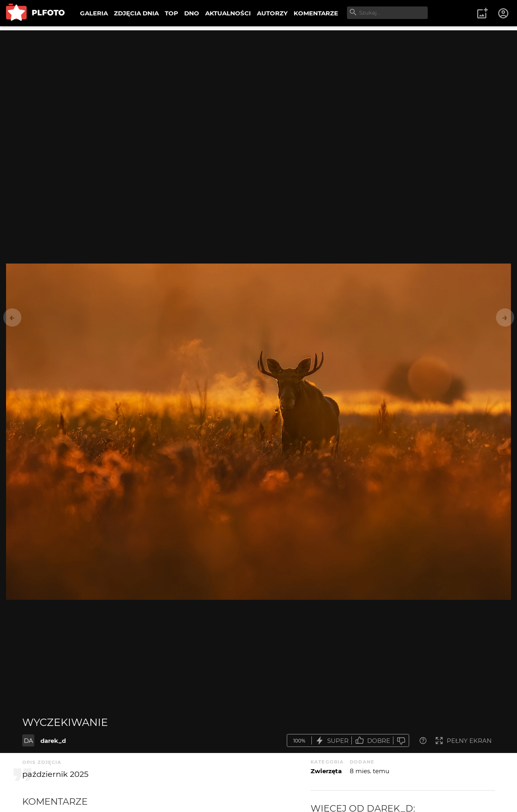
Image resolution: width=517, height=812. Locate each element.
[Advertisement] (258, 87)
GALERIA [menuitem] (94, 13)
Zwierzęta (326, 771)
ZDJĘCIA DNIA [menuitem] (136, 13)
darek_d (53, 741)
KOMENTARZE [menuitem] (316, 13)
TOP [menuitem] (171, 13)
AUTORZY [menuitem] (272, 13)
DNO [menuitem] (192, 13)
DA (28, 741)
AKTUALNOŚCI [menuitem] (228, 13)
